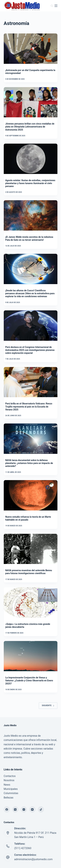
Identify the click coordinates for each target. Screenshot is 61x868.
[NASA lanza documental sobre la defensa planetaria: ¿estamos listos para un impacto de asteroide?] (31, 439)
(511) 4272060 (23, 848)
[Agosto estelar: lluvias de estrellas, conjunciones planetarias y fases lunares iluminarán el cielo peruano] (31, 159)
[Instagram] (24, 809)
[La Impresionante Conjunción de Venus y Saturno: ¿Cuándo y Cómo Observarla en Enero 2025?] (31, 656)
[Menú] (56, 6)
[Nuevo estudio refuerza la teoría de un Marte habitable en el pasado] (31, 495)
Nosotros (9, 780)
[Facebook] (7, 809)
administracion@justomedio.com (34, 859)
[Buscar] (52, 6)
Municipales (11, 789)
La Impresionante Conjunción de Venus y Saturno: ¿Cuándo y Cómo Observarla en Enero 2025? (29, 680)
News (7, 785)
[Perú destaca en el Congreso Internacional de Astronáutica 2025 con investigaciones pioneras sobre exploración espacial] (31, 326)
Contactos (10, 776)
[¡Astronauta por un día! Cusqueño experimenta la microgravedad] (31, 49)
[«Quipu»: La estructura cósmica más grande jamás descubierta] (31, 602)
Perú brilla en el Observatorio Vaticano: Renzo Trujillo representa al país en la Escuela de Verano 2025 (29, 407)
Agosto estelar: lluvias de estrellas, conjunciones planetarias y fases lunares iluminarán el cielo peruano (30, 183)
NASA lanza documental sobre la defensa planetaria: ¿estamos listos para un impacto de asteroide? (29, 463)
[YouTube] (32, 809)
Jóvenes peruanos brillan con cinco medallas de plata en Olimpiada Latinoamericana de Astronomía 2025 (30, 127)
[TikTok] (41, 809)
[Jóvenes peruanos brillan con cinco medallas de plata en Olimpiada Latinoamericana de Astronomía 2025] (31, 102)
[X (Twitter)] (15, 809)
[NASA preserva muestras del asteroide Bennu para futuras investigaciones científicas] (31, 549)
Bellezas (9, 798)
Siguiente (48, 705)
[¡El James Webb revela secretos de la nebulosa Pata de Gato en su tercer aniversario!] (31, 215)
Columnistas (11, 793)
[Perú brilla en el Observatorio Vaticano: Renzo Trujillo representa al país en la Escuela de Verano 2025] (31, 382)
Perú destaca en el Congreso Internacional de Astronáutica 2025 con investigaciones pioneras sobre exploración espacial (30, 350)
